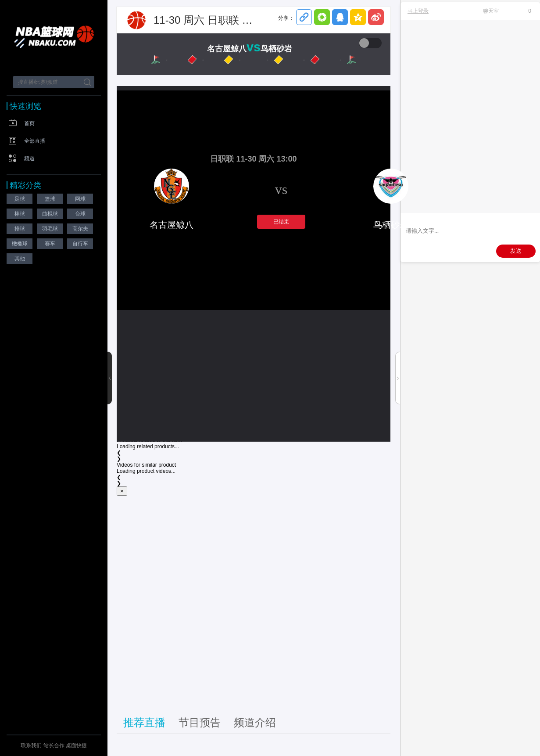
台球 (80, 214)
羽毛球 (50, 229)
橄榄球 (20, 244)
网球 (80, 199)
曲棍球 (50, 214)
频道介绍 (255, 722)
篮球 (50, 199)
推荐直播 (144, 722)
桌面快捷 (76, 745)
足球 (20, 199)
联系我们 (31, 745)
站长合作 (55, 745)
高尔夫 (80, 229)
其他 (20, 259)
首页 (29, 123)
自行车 (80, 244)
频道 (29, 158)
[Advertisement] (254, 604)
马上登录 (418, 11)
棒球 (20, 214)
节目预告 (200, 722)
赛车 (50, 244)
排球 (20, 229)
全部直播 (35, 141)
